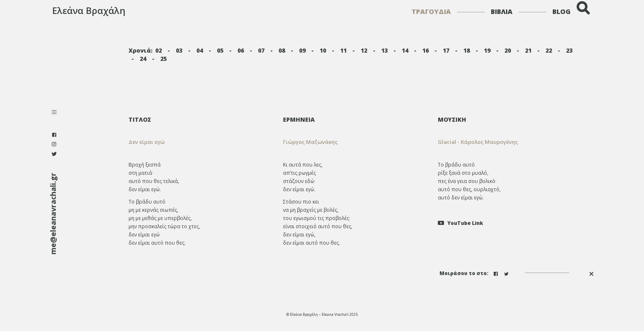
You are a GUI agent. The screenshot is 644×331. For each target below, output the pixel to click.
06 (241, 50)
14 (405, 50)
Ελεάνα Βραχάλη (89, 10)
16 (425, 50)
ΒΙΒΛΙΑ (502, 12)
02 (159, 50)
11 (343, 50)
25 (163, 59)
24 (143, 59)
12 (364, 50)
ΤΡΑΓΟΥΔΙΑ (431, 12)
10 (323, 50)
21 (528, 50)
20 (508, 50)
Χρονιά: (140, 50)
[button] (354, 142)
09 (302, 50)
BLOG (561, 12)
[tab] (354, 119)
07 (261, 50)
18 (467, 50)
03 (179, 50)
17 (446, 50)
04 (200, 50)
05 (220, 50)
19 (487, 50)
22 (549, 50)
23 (569, 50)
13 (384, 50)
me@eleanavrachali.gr (53, 214)
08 (282, 50)
